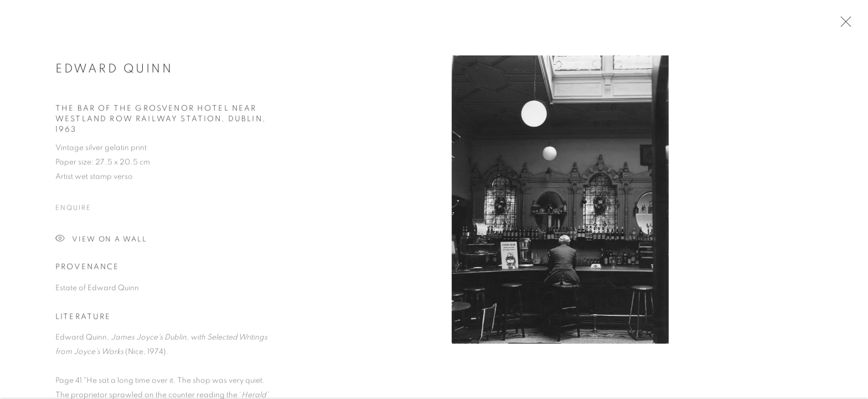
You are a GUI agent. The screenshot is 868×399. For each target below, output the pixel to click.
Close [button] (843, 25)
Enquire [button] (73, 210)
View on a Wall (101, 242)
